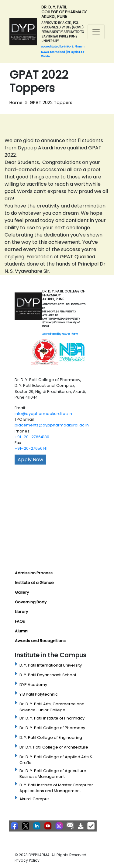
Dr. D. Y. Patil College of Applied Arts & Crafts (56, 760)
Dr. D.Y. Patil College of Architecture (54, 747)
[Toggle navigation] (96, 32)
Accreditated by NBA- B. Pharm (60, 334)
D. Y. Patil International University (51, 665)
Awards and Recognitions (40, 641)
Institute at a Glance (34, 583)
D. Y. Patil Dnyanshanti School (48, 675)
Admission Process (34, 573)
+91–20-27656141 (31, 448)
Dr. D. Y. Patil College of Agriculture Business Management (53, 774)
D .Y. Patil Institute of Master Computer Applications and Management (56, 788)
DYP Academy (33, 685)
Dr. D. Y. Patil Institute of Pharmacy (52, 718)
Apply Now (30, 460)
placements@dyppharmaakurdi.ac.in (52, 425)
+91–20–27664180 (32, 437)
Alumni (22, 631)
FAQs (20, 621)
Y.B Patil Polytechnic (39, 694)
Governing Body (31, 602)
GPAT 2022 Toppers (51, 103)
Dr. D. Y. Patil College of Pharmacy (52, 728)
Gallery (22, 592)
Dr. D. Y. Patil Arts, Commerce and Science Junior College (52, 707)
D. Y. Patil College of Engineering (51, 737)
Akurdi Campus (35, 799)
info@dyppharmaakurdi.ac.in (43, 414)
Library (21, 612)
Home (16, 103)
